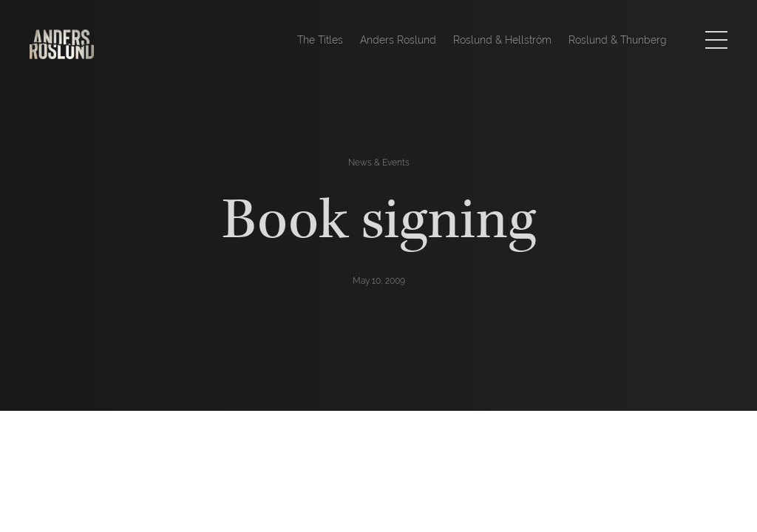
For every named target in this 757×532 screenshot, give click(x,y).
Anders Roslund (398, 40)
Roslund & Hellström (502, 40)
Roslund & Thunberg (618, 40)
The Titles (320, 40)
